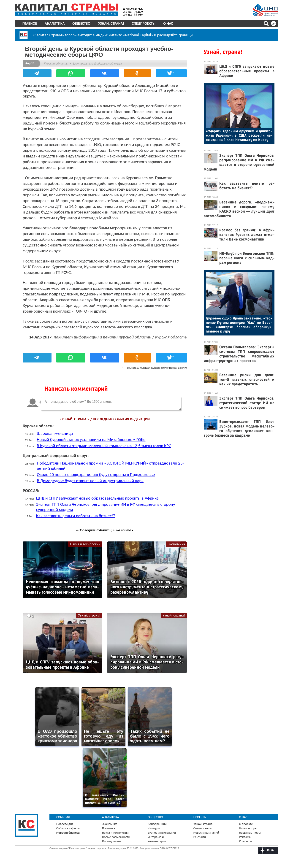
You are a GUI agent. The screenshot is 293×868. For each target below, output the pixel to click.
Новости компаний (206, 830)
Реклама (243, 834)
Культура (154, 826)
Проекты (199, 815)
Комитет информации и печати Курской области (115, 336)
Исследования (114, 839)
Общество (84, 23)
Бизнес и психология (162, 830)
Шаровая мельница (60, 437)
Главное (33, 23)
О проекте (244, 821)
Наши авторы (246, 826)
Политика (110, 826)
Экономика (171, 548)
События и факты (71, 826)
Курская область (61, 62)
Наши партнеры (248, 830)
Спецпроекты (147, 23)
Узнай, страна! (114, 23)
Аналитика (58, 23)
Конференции (158, 821)
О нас (171, 23)
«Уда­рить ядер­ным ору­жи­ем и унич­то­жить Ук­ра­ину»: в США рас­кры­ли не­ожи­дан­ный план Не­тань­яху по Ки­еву (236, 135)
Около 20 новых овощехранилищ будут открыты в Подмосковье (101, 479)
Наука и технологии (85, 548)
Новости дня (68, 821)
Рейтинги (199, 834)
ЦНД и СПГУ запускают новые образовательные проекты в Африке (102, 502)
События (66, 815)
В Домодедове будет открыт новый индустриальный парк (95, 485)
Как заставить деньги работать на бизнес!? (80, 520)
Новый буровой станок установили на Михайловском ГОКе (96, 444)
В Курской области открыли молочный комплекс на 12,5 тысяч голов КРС (109, 450)
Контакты (244, 839)
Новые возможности (118, 834)
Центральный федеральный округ (102, 62)
